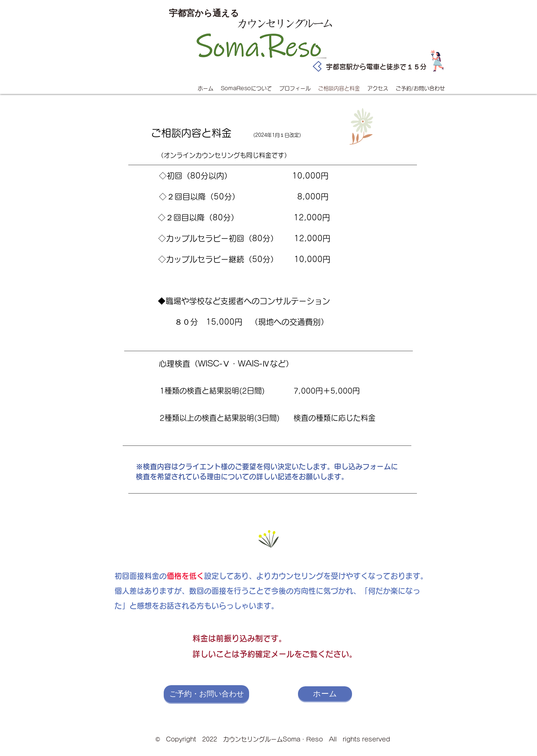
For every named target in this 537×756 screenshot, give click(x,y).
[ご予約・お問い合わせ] (206, 694)
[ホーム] (325, 694)
